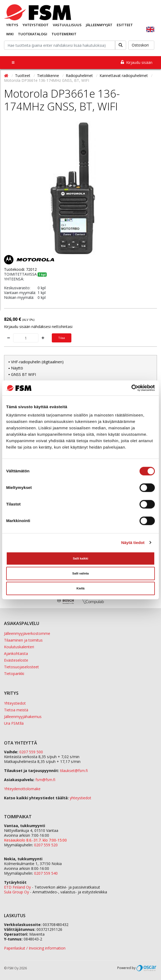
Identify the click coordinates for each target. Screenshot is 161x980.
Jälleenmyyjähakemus (23, 717)
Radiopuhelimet (80, 76)
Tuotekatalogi (33, 34)
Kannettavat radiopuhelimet (124, 76)
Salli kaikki (80, 559)
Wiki (10, 34)
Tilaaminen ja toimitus (23, 640)
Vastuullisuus (67, 25)
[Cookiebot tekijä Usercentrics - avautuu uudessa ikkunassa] (131, 388)
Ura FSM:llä (14, 723)
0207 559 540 (46, 873)
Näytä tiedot (133, 543)
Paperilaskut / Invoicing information (35, 948)
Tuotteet (23, 76)
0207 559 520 (46, 845)
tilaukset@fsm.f (74, 771)
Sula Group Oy (17, 892)
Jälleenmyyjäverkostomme (27, 633)
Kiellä (80, 588)
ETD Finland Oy (17, 887)
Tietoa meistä (16, 710)
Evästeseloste (16, 660)
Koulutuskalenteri (19, 647)
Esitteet (125, 25)
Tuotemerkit (64, 34)
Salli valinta (80, 574)
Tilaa (62, 338)
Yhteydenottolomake (22, 789)
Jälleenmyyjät (99, 25)
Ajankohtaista (16, 653)
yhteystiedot (80, 798)
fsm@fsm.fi (45, 780)
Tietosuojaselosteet (21, 667)
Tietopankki (14, 674)
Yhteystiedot (36, 25)
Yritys (12, 25)
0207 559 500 (31, 752)
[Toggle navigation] (13, 62)
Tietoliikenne (49, 76)
